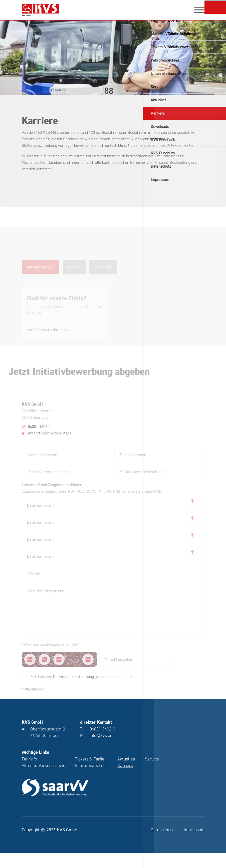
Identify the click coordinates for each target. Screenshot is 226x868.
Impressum (194, 845)
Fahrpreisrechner (91, 780)
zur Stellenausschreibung (48, 336)
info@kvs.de (101, 750)
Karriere (125, 780)
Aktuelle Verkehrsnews (43, 780)
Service (152, 774)
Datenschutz (162, 845)
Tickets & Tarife (90, 774)
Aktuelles (126, 774)
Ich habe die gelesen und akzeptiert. (82, 683)
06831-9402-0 (39, 433)
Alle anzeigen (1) (41, 273)
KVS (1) (74, 273)
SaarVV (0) (103, 273)
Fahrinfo (29, 774)
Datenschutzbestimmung (73, 683)
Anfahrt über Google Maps (50, 440)
